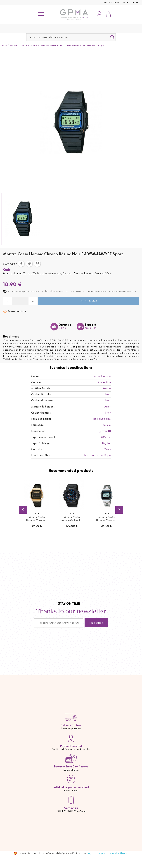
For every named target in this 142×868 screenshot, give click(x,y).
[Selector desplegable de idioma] (136, 3)
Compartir (21, 264)
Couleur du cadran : (43, 401)
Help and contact (112, 3)
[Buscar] (71, 37)
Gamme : (37, 383)
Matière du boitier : (43, 407)
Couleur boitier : (41, 413)
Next (119, 510)
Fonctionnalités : (41, 456)
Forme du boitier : (42, 419)
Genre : (36, 376)
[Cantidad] (20, 301)
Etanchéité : (38, 431)
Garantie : (37, 449)
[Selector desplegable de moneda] (126, 3)
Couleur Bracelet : (42, 395)
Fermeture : (38, 425)
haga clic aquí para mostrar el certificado (107, 853)
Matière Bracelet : (42, 389)
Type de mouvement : (44, 437)
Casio (7, 270)
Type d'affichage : (41, 443)
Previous (23, 510)
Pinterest (37, 264)
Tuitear (29, 264)
